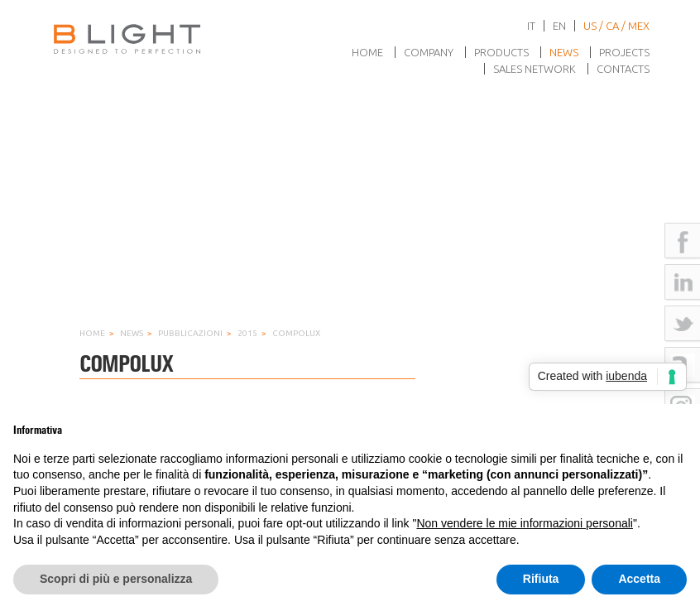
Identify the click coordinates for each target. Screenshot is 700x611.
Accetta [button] (639, 579)
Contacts (623, 69)
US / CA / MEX (616, 26)
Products (501, 52)
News (564, 52)
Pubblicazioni (190, 333)
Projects (624, 52)
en (559, 26)
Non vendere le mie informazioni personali (524, 523)
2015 (247, 333)
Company (429, 52)
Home (367, 52)
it (531, 26)
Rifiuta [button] (541, 579)
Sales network (535, 69)
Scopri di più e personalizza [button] (116, 579)
